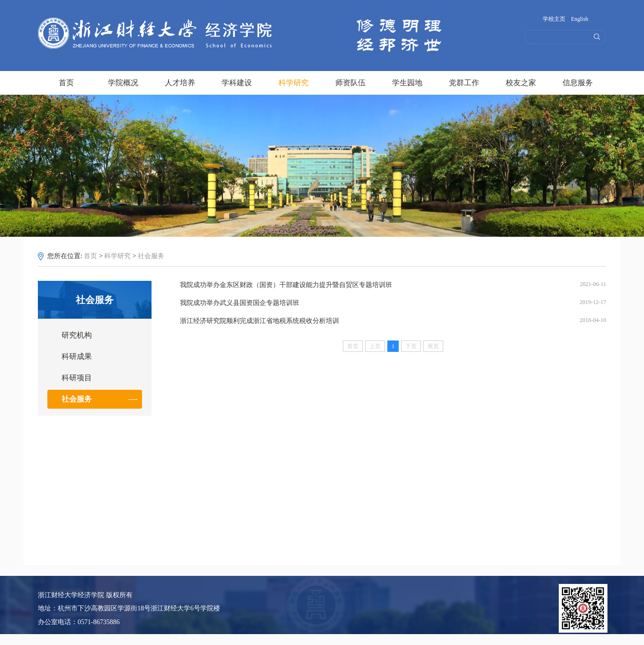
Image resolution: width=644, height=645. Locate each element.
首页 (66, 81)
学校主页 (554, 19)
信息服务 (578, 81)
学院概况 (123, 81)
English (580, 19)
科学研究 (294, 83)
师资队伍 (350, 81)
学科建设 (237, 81)
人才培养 (180, 81)
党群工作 (464, 81)
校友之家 (521, 81)
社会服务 (151, 256)
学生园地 (407, 81)
